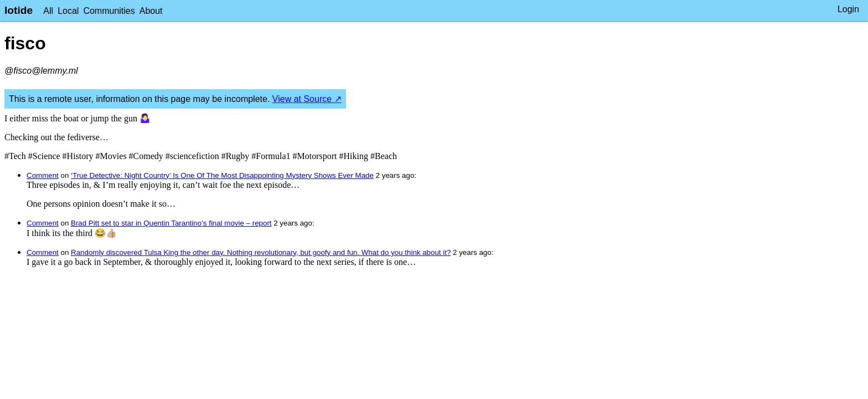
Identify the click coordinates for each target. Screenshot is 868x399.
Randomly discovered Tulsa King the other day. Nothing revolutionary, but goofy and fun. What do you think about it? (261, 252)
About (151, 11)
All (48, 11)
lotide (19, 10)
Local (68, 11)
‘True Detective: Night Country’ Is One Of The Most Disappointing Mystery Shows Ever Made (222, 175)
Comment (43, 175)
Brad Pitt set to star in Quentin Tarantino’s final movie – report (171, 223)
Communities (109, 11)
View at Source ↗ (307, 99)
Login (848, 9)
